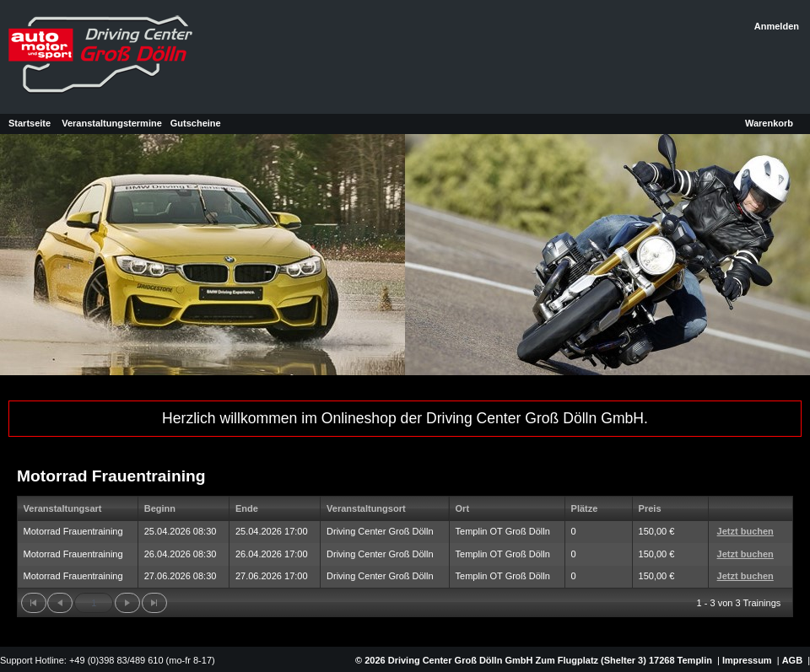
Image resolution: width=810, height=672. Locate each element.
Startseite (30, 123)
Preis (650, 508)
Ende (247, 508)
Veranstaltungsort (366, 508)
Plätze (585, 508)
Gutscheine (196, 123)
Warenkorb (769, 123)
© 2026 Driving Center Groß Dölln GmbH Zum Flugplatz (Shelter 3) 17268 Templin (532, 660)
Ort (463, 508)
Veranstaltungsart (63, 508)
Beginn (160, 508)
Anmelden (777, 26)
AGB (792, 660)
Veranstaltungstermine (112, 123)
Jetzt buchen (745, 531)
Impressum (747, 660)
